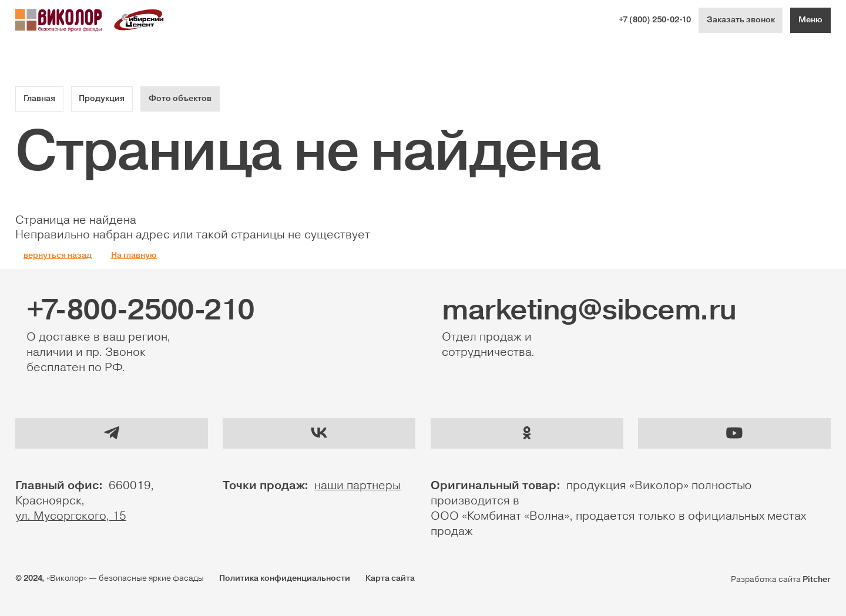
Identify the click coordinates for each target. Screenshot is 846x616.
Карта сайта (390, 578)
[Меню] (810, 20)
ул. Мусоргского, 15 (71, 516)
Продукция (102, 99)
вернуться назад (58, 255)
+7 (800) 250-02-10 (655, 20)
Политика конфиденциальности (285, 578)
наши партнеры (357, 486)
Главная (39, 99)
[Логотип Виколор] (59, 20)
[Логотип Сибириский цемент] (139, 20)
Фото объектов (180, 99)
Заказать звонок (741, 20)
